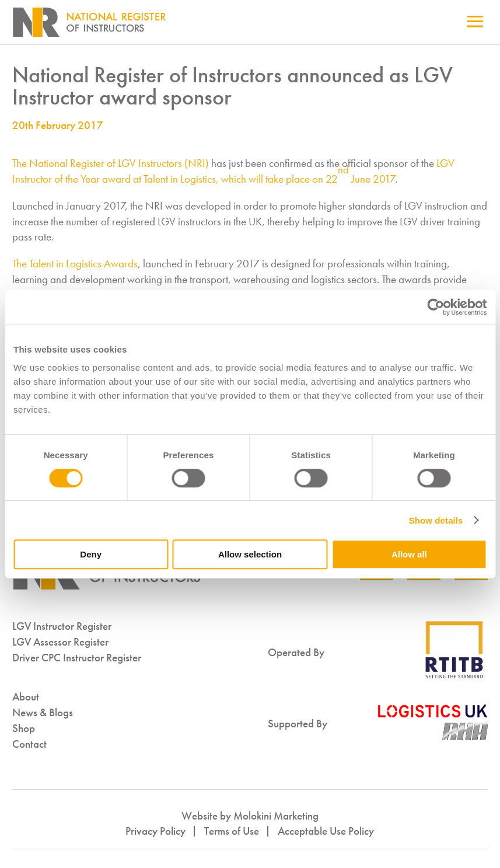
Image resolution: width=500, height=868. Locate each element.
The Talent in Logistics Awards (75, 264)
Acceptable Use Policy (326, 831)
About (26, 697)
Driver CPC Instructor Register (77, 658)
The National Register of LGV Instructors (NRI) (111, 163)
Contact (29, 744)
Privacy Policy (155, 831)
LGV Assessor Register (60, 642)
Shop (24, 728)
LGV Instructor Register (62, 626)
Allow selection (250, 554)
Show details (436, 520)
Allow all (409, 554)
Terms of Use (232, 831)
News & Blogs (43, 712)
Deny (91, 554)
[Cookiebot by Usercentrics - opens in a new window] (436, 307)
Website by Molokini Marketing (250, 816)
